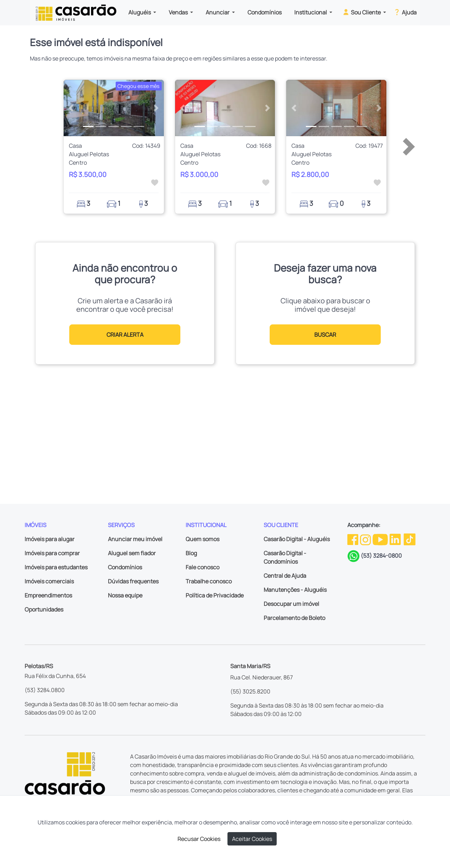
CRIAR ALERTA (125, 335)
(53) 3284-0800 (381, 556)
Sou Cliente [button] (362, 12)
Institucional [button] (311, 12)
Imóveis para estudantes (56, 567)
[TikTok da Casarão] (410, 539)
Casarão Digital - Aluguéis (297, 539)
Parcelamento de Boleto (294, 618)
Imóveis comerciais (49, 581)
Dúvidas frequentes (133, 581)
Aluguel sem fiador (132, 553)
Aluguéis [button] (140, 12)
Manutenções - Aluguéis (295, 590)
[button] (71, 108)
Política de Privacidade (215, 595)
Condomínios (265, 12)
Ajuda (405, 12)
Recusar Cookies (199, 839)
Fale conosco (202, 567)
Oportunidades (44, 609)
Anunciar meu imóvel (135, 539)
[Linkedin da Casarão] (396, 539)
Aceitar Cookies (252, 839)
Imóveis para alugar (50, 539)
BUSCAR (325, 335)
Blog (191, 553)
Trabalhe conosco (209, 581)
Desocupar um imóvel (291, 604)
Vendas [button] (179, 12)
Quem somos (202, 539)
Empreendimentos (48, 595)
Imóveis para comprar (52, 553)
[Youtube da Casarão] (381, 539)
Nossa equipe (125, 595)
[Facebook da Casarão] (353, 539)
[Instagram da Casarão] (366, 539)
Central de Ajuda (285, 576)
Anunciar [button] (218, 12)
